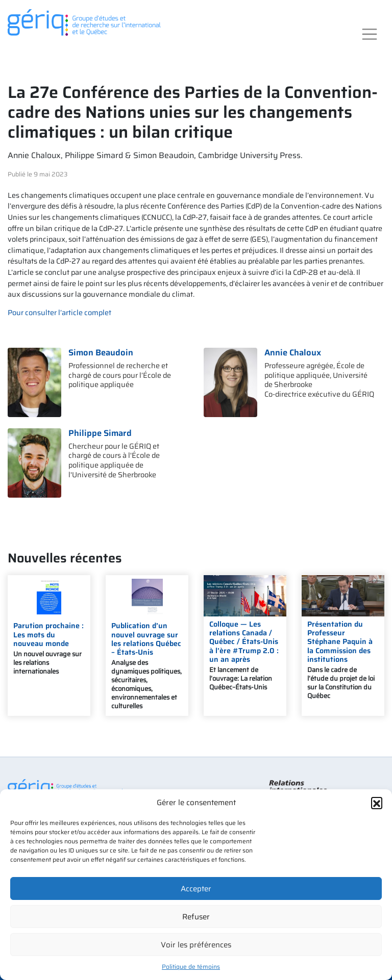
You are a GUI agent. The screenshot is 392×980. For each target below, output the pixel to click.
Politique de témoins (191, 966)
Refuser (196, 917)
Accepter (196, 889)
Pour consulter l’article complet (59, 313)
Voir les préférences (196, 945)
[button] (377, 803)
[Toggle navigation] (370, 34)
